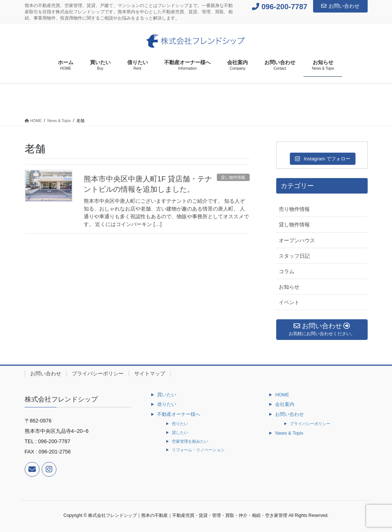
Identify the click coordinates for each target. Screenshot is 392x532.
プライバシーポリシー (98, 373)
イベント (289, 302)
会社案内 (285, 404)
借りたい (167, 404)
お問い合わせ (340, 6)
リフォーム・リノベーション (198, 450)
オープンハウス (297, 240)
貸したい (180, 432)
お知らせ (289, 287)
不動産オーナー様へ (179, 414)
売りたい (180, 424)
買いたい (167, 395)
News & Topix (289, 433)
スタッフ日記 (294, 256)
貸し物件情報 (233, 177)
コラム (287, 271)
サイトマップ (150, 373)
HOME (282, 395)
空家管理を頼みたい (190, 441)
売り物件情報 (294, 209)
